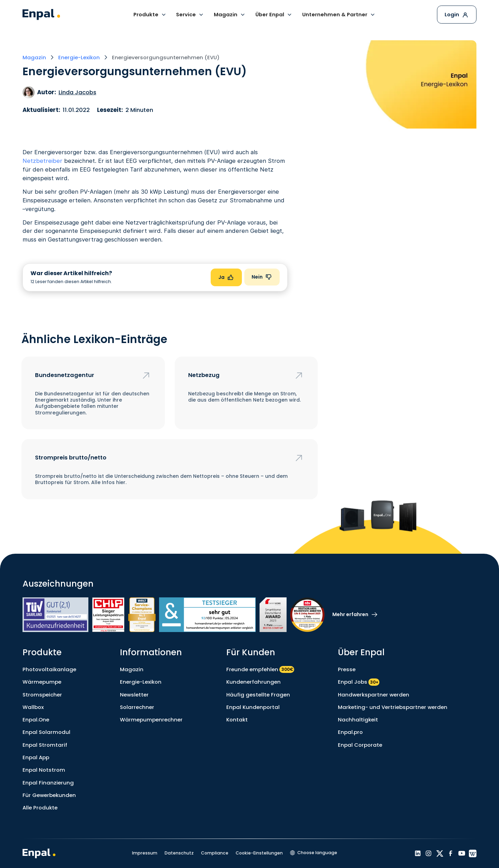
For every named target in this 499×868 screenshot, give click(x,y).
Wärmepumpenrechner (151, 720)
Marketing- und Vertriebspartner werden (393, 707)
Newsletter (134, 695)
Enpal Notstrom (44, 770)
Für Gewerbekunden (49, 795)
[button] (150, 15)
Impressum (145, 853)
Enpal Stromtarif (45, 745)
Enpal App (36, 757)
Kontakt (237, 720)
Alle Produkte (40, 808)
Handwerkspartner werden (374, 695)
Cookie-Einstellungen (259, 853)
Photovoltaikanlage (49, 669)
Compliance (215, 853)
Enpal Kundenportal (253, 707)
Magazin (132, 669)
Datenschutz (179, 853)
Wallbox (33, 707)
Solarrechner (137, 707)
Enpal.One (36, 720)
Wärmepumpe (42, 682)
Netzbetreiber (42, 161)
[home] (41, 15)
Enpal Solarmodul (46, 732)
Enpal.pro (350, 732)
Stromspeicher (42, 695)
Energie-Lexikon (141, 682)
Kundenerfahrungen (253, 682)
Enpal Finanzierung (48, 783)
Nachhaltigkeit (358, 720)
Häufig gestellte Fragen (258, 695)
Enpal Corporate (360, 745)
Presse (347, 669)
